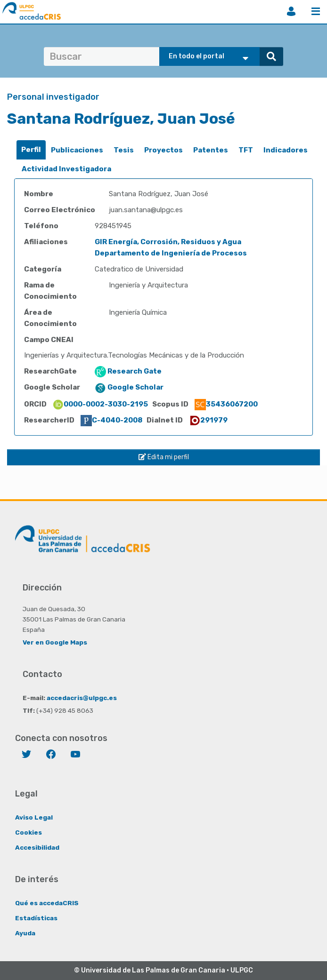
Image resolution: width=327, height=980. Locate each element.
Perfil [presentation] (31, 150)
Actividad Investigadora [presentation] (66, 169)
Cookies (29, 832)
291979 (208, 420)
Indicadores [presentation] (286, 150)
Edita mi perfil (164, 457)
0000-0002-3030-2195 (100, 404)
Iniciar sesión (291, 11)
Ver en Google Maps (55, 642)
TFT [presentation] (246, 150)
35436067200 (226, 404)
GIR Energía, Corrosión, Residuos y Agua (168, 242)
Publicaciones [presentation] (77, 150)
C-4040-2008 (111, 420)
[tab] (31, 150)
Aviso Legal (34, 817)
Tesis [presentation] (124, 150)
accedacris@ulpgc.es (82, 698)
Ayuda (25, 933)
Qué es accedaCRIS (47, 903)
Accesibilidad (37, 847)
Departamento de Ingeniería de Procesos (171, 253)
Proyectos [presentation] (163, 150)
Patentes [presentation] (211, 150)
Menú (316, 11)
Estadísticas (36, 918)
